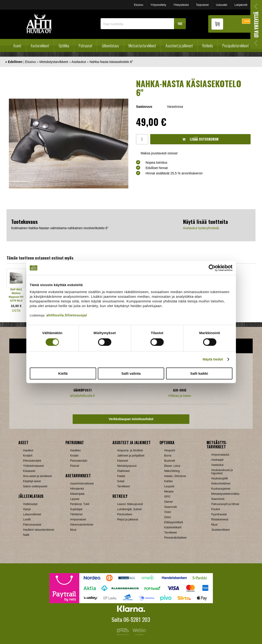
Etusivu (138, 5)
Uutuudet (222, 5)
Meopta (169, 492)
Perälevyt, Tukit (80, 504)
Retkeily (208, 46)
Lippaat (75, 499)
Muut (73, 530)
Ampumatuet (78, 519)
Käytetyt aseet (32, 481)
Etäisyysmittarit (174, 522)
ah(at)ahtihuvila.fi (82, 396)
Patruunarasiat (32, 525)
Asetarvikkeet (40, 46)
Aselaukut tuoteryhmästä (201, 228)
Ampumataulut (220, 455)
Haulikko (75, 450)
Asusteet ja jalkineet (179, 46)
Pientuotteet (125, 514)
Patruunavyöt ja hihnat (225, 504)
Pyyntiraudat (219, 514)
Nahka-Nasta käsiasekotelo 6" (111, 62)
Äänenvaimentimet (82, 525)
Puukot (216, 509)
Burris (168, 456)
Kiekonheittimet (221, 484)
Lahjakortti (241, 5)
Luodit (27, 519)
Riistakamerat (220, 519)
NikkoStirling (172, 471)
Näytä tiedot (213, 359)
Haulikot (28, 450)
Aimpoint (170, 450)
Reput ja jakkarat (128, 519)
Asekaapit (217, 460)
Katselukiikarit (173, 527)
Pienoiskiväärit (32, 461)
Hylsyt (27, 509)
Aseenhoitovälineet (82, 484)
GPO (167, 497)
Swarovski (171, 507)
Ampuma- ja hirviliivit (130, 450)
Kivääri (74, 456)
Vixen (168, 512)
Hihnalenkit (77, 489)
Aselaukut (79, 62)
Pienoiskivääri (79, 461)
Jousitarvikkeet (220, 530)
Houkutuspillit (219, 478)
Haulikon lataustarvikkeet (39, 530)
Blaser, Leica (172, 466)
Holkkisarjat (30, 504)
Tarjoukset (202, 5)
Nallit (26, 535)
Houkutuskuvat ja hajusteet (222, 472)
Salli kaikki (199, 373)
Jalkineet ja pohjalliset (131, 456)
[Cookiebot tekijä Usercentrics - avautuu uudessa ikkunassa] (212, 268)
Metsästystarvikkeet (142, 46)
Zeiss (168, 517)
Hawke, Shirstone (175, 476)
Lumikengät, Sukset (129, 509)
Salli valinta (131, 373)
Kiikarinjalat (77, 494)
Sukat (121, 481)
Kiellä (63, 373)
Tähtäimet (76, 514)
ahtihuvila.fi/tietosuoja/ (67, 315)
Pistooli (75, 466)
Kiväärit (28, 456)
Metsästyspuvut (127, 466)
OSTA (16, 311)
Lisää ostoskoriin (200, 139)
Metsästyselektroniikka (225, 494)
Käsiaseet (29, 471)
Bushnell (170, 461)
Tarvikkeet (123, 486)
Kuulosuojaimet (221, 489)
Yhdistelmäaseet (33, 466)
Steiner (169, 502)
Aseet (17, 46)
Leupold (169, 486)
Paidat (121, 476)
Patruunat (85, 46)
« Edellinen (14, 62)
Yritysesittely (158, 5)
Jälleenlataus (110, 46)
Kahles (168, 481)
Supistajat (76, 509)
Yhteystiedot (181, 5)
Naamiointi (218, 499)
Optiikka (64, 46)
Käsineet (123, 461)
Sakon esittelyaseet (35, 486)
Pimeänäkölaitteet (175, 538)
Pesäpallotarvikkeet (236, 46)
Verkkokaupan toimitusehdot (131, 419)
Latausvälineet (32, 514)
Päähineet (123, 471)
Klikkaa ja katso (180, 396)
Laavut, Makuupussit (130, 504)
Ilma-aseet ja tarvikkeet (37, 476)
